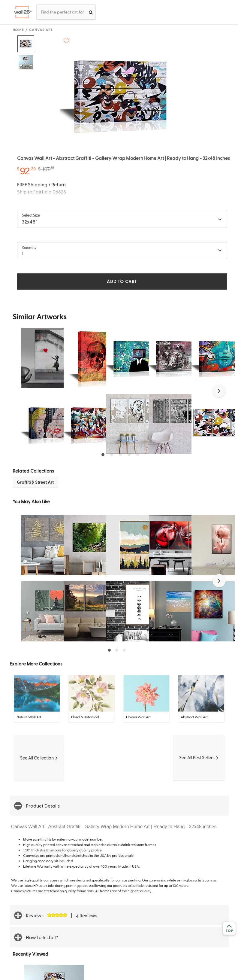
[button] (219, 391)
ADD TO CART (122, 281)
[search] (91, 12)
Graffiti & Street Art (35, 482)
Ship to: (42, 192)
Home (18, 29)
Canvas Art (41, 29)
